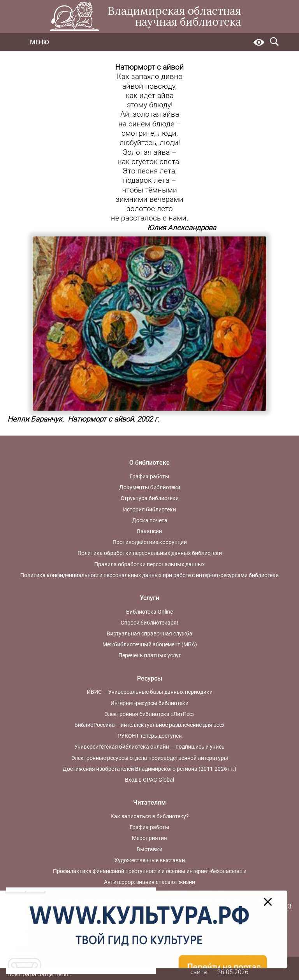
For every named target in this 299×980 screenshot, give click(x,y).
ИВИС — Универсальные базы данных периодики (150, 692)
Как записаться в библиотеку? (150, 816)
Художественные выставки (150, 860)
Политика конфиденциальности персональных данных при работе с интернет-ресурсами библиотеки (149, 575)
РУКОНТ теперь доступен (150, 736)
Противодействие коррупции (150, 542)
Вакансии (149, 531)
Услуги (149, 598)
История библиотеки (149, 509)
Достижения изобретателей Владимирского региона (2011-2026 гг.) (149, 769)
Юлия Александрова (182, 228)
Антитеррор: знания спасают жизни (149, 882)
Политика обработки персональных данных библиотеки (150, 553)
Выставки (149, 849)
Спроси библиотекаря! (149, 623)
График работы (149, 476)
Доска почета (150, 520)
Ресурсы (150, 678)
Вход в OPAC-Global (149, 780)
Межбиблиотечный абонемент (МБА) (150, 644)
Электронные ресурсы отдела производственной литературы (150, 758)
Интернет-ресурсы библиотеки (149, 703)
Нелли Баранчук (35, 419)
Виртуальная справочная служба (149, 633)
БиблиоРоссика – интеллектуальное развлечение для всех (149, 725)
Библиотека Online (149, 612)
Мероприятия (149, 838)
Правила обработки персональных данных (149, 564)
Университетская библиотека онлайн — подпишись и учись (149, 747)
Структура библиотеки (150, 498)
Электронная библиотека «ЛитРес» (149, 714)
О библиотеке (149, 463)
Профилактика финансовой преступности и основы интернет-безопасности (150, 871)
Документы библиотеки (150, 487)
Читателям (149, 802)
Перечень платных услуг (150, 655)
